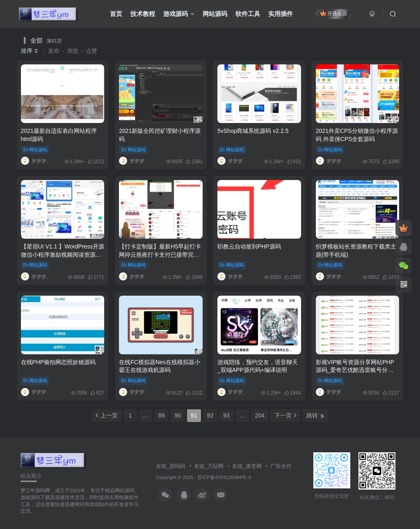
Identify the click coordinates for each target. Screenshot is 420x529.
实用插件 (281, 14)
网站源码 (215, 14)
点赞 (91, 51)
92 (210, 415)
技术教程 (143, 14)
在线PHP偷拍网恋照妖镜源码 (58, 362)
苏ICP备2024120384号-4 (224, 477)
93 (226, 415)
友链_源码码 (171, 466)
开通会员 (334, 13)
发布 (54, 51)
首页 (116, 14)
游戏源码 (179, 14)
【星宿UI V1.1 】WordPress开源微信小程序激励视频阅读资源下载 (63, 254)
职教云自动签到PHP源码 (249, 246)
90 (178, 415)
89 (162, 415)
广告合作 (281, 466)
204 (260, 415)
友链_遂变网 (247, 466)
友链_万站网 (209, 466)
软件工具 (248, 14)
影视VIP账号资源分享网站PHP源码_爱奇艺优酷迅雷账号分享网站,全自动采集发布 (355, 370)
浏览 (73, 51)
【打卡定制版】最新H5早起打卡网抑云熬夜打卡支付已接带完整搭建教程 (160, 254)
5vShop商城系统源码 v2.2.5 (253, 131)
